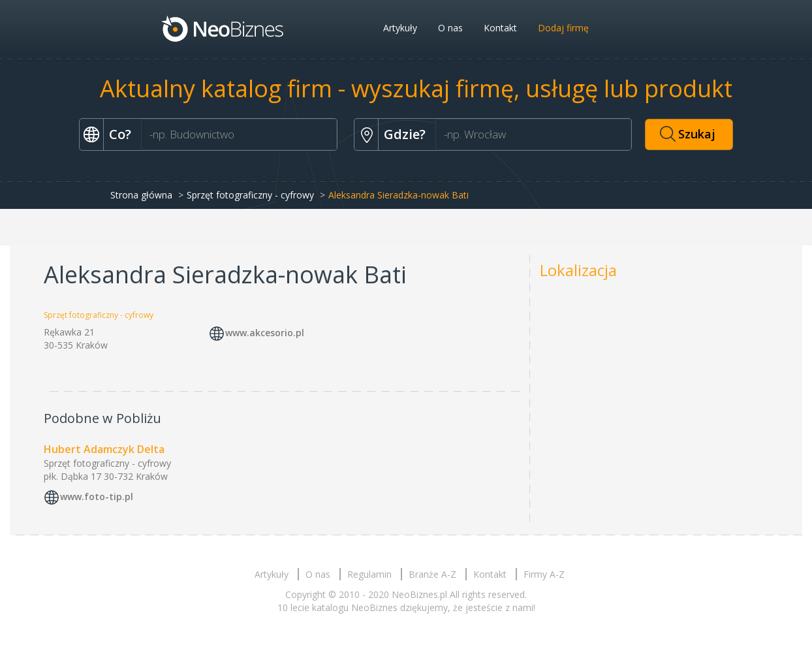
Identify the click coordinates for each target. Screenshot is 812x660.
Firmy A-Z (544, 574)
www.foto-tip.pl (97, 496)
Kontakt (500, 28)
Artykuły (400, 28)
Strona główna (141, 195)
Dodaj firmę (563, 28)
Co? (120, 134)
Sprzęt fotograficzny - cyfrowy (250, 195)
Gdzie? (405, 134)
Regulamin (369, 574)
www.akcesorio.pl (265, 333)
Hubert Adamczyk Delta (104, 449)
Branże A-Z (432, 574)
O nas (450, 28)
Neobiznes (223, 28)
